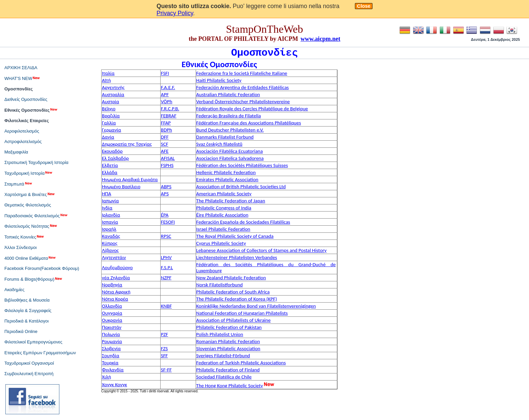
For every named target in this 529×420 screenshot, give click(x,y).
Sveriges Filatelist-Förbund (223, 356)
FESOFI (168, 222)
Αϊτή (106, 80)
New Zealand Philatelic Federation (231, 278)
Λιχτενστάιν (114, 257)
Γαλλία (109, 123)
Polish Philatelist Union (220, 334)
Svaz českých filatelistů (219, 144)
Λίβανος (110, 250)
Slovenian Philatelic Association (228, 348)
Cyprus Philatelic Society (221, 243)
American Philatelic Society (224, 194)
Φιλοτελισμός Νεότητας (31, 226)
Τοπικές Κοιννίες (24, 237)
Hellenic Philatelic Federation (226, 172)
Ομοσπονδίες (19, 89)
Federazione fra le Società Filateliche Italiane (242, 73)
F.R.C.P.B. (170, 109)
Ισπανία (110, 222)
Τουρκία (110, 363)
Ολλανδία (112, 306)
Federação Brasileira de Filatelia (229, 116)
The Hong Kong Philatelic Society (230, 386)
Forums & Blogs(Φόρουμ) (34, 279)
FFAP (166, 123)
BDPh (166, 130)
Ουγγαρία (112, 313)
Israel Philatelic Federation (223, 229)
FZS (164, 348)
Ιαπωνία (110, 201)
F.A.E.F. (168, 87)
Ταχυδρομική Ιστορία (29, 173)
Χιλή (106, 377)
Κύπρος (110, 243)
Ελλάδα (110, 172)
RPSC (166, 236)
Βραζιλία (111, 116)
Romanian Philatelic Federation (228, 341)
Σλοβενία (111, 348)
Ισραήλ (109, 229)
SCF (165, 144)
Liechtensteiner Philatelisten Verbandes (237, 257)
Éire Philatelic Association (222, 215)
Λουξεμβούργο (117, 268)
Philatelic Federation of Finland (228, 370)
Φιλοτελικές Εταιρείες (27, 121)
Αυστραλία (113, 94)
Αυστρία (110, 102)
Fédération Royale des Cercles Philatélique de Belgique (252, 109)
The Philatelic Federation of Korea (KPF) (237, 299)
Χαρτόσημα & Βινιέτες (30, 194)
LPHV (166, 257)
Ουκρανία (112, 320)
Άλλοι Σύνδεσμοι (21, 247)
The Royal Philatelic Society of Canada (235, 236)
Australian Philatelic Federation (228, 94)
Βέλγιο (109, 109)
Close (364, 6)
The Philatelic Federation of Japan (231, 201)
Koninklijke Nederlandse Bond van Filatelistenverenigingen (256, 306)
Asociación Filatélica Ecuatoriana (230, 151)
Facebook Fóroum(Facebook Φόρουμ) (42, 268)
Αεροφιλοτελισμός (22, 131)
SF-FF (166, 370)
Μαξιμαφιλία (16, 152)
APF (165, 94)
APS (165, 194)
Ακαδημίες (14, 290)
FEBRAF (169, 116)
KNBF (166, 306)
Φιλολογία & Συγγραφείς (28, 311)
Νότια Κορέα (115, 299)
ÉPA (165, 215)
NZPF (166, 278)
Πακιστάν (112, 327)
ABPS (166, 187)
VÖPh (167, 102)
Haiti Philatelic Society (219, 80)
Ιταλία (108, 73)
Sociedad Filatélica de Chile (224, 377)
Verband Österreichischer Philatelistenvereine (243, 102)
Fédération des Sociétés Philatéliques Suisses (242, 165)
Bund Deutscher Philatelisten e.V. (230, 130)
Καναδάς (111, 236)
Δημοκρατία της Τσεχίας (127, 144)
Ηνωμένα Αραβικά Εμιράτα (130, 179)
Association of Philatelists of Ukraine (234, 320)
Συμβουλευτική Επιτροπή (29, 374)
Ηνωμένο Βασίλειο (121, 187)
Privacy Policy (175, 13)
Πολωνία (111, 334)
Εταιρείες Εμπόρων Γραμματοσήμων (40, 353)
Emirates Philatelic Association (227, 179)
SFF (164, 356)
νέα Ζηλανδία (116, 278)
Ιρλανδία (111, 215)
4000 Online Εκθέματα (30, 258)
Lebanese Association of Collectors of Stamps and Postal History (262, 250)
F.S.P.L (167, 268)
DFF (165, 137)
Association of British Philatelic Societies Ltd (241, 187)
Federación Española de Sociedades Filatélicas (243, 222)
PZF (164, 334)
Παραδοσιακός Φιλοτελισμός (36, 216)
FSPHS (167, 165)
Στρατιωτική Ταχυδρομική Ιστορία (36, 162)
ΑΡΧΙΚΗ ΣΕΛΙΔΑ (21, 68)
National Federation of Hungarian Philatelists (242, 313)
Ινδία (107, 208)
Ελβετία (110, 165)
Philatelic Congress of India (224, 208)
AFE (165, 151)
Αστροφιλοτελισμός (23, 142)
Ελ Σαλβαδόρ (115, 158)
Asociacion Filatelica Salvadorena (230, 158)
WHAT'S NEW (22, 78)
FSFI (165, 73)
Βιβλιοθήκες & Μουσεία (27, 300)
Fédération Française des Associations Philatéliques (249, 123)
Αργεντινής (113, 87)
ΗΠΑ (106, 194)
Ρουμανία (112, 341)
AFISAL (168, 158)
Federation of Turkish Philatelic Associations (241, 363)
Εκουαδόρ (112, 151)
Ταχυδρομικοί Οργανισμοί (29, 363)
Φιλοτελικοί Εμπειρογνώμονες (33, 342)
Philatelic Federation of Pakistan (229, 327)
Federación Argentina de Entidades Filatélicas (243, 87)
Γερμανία (112, 130)
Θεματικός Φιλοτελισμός (28, 205)
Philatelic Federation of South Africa (233, 292)
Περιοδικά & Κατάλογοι (26, 321)
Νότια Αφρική (116, 292)
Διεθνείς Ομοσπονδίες (26, 99)
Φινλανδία (113, 370)
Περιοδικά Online (21, 331)
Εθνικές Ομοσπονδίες (31, 110)
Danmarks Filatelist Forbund (225, 137)
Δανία (108, 137)
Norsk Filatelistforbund (220, 285)
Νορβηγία (112, 285)
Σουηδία (110, 356)
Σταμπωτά (19, 184)
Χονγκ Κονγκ (115, 385)
